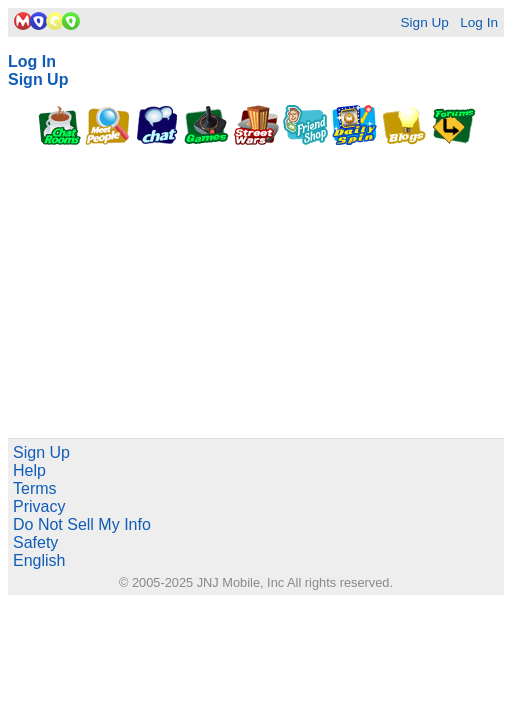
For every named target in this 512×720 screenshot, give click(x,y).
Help (29, 470)
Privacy (39, 506)
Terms (35, 488)
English (39, 560)
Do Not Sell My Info (82, 524)
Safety (35, 542)
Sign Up (424, 22)
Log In (479, 22)
